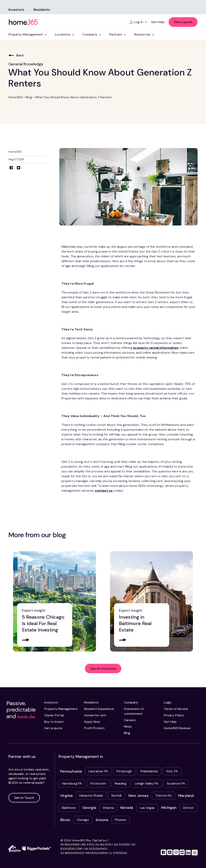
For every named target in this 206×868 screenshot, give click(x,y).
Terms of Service (176, 709)
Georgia (89, 808)
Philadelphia (149, 771)
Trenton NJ (163, 795)
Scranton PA (176, 783)
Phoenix (121, 820)
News (128, 726)
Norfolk (117, 795)
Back (16, 55)
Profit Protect (94, 728)
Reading (121, 783)
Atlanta (108, 808)
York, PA (172, 771)
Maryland (186, 796)
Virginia (66, 796)
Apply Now (92, 722)
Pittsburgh (124, 771)
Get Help (170, 722)
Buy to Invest (54, 722)
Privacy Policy (174, 715)
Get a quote (183, 22)
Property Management (61, 709)
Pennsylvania (71, 771)
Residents (42, 10)
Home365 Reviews (177, 728)
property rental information (156, 348)
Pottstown (98, 783)
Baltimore (69, 808)
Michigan (169, 808)
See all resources (103, 669)
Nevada (127, 808)
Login (168, 702)
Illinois (65, 820)
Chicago (83, 820)
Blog (29, 97)
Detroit (188, 808)
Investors (16, 10)
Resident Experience (99, 709)
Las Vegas (147, 808)
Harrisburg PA (72, 783)
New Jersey (139, 796)
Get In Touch (24, 798)
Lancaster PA (98, 771)
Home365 (16, 97)
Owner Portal (54, 715)
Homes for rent (95, 715)
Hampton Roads (91, 795)
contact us (104, 491)
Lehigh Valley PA (147, 783)
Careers (130, 720)
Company (131, 702)
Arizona (102, 820)
